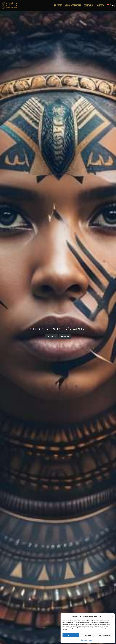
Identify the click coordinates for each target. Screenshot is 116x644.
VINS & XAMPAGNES (73, 5)
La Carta (58, 5)
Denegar (88, 635)
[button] (112, 616)
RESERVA (65, 337)
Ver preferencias (105, 635)
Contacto (100, 5)
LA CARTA (51, 337)
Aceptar (71, 635)
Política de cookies (87, 640)
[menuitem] (108, 5)
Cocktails (88, 5)
